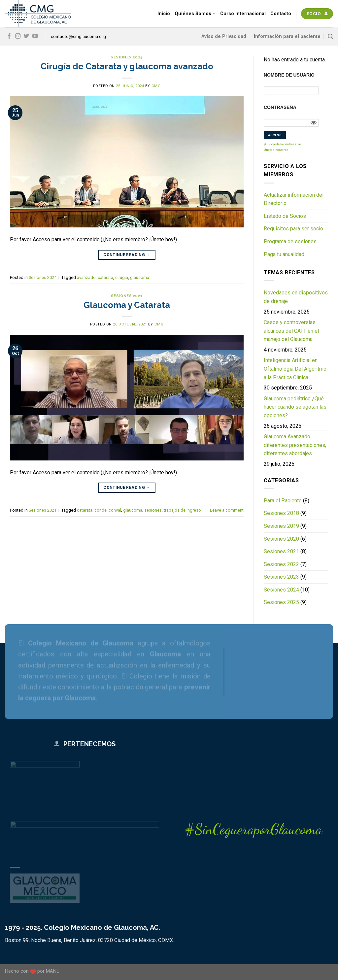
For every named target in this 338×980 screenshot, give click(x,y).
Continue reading (127, 255)
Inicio (164, 14)
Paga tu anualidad (284, 254)
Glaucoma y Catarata (127, 305)
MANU (53, 971)
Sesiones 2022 (281, 564)
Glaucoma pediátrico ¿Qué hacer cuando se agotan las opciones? (295, 407)
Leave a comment (227, 510)
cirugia (122, 277)
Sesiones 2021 (127, 296)
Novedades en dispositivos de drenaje (296, 297)
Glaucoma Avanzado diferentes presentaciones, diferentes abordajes (295, 445)
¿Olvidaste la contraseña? (283, 144)
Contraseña (280, 107)
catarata (105, 277)
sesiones (153, 510)
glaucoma (140, 277)
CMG (156, 86)
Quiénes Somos (195, 14)
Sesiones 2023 (281, 577)
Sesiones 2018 (281, 513)
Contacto (281, 14)
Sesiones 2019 (281, 526)
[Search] (330, 36)
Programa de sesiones (290, 241)
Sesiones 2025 (281, 602)
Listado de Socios (285, 216)
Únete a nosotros (276, 150)
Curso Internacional (243, 14)
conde (101, 510)
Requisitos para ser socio (293, 229)
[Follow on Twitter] (26, 36)
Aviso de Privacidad (224, 36)
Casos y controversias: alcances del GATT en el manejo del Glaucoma (291, 331)
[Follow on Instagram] (18, 36)
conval (115, 510)
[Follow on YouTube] (35, 36)
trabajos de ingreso (182, 510)
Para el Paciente (283, 501)
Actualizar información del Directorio (294, 199)
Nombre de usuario (289, 75)
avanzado (86, 277)
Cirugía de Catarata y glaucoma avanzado (127, 66)
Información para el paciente (287, 36)
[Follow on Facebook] (9, 36)
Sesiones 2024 (127, 57)
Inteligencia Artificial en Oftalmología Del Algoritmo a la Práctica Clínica (295, 369)
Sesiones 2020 (281, 539)
